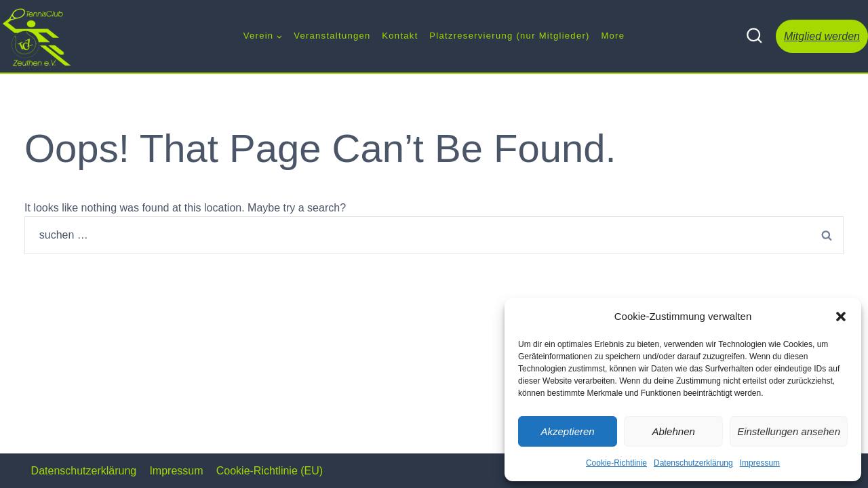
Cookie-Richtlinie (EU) (270, 471)
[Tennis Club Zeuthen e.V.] (37, 36)
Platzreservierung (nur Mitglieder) (509, 36)
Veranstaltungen (332, 36)
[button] (841, 317)
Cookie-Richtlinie (616, 463)
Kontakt (400, 36)
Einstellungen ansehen (789, 431)
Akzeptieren (567, 431)
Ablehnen (673, 431)
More (613, 36)
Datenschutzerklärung (693, 463)
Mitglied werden (822, 36)
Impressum (760, 463)
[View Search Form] (754, 36)
